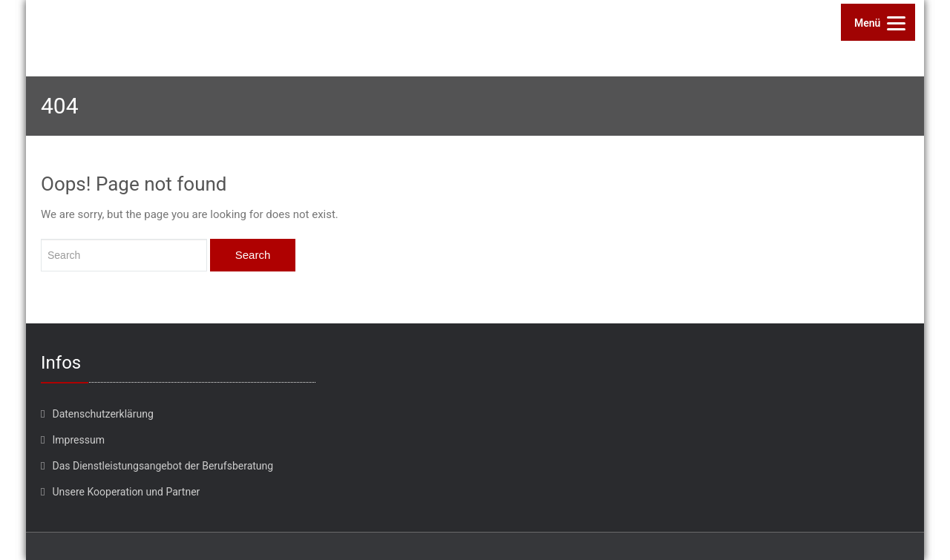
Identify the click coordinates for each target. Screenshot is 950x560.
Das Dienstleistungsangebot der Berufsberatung (163, 466)
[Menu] (878, 22)
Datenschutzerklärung (102, 414)
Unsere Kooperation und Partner (126, 492)
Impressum (78, 440)
